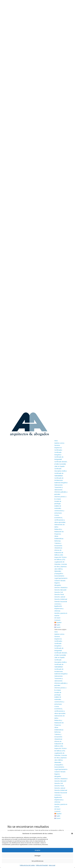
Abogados (58, 585)
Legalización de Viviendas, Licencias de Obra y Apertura (61, 564)
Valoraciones (58, 485)
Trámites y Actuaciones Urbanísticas (58, 546)
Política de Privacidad (42, 865)
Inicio (56, 441)
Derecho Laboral (60, 597)
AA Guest (57, 618)
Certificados (58, 450)
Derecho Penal (59, 594)
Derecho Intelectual (61, 599)
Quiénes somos (59, 443)
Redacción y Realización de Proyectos (59, 532)
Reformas (58, 541)
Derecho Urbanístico (61, 587)
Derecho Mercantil (60, 590)
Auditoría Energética (61, 483)
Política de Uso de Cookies (27, 865)
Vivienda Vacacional (61, 602)
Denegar (38, 856)
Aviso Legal (52, 865)
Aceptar (38, 850)
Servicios (57, 445)
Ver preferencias (37, 861)
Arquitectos (58, 448)
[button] (72, 834)
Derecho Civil (59, 592)
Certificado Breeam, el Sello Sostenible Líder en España (61, 464)
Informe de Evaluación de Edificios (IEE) (59, 553)
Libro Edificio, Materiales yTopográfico (59, 571)
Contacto (57, 620)
